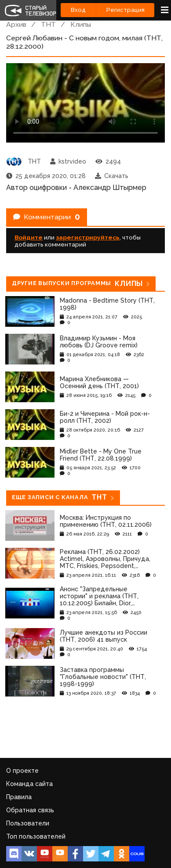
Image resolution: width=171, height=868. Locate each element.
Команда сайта (29, 784)
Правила (19, 797)
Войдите (29, 237)
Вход (78, 10)
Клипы (81, 24)
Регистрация (126, 10)
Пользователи (28, 823)
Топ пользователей (36, 836)
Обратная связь (30, 810)
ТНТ (48, 24)
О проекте (22, 771)
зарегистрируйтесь (88, 237)
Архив (16, 24)
